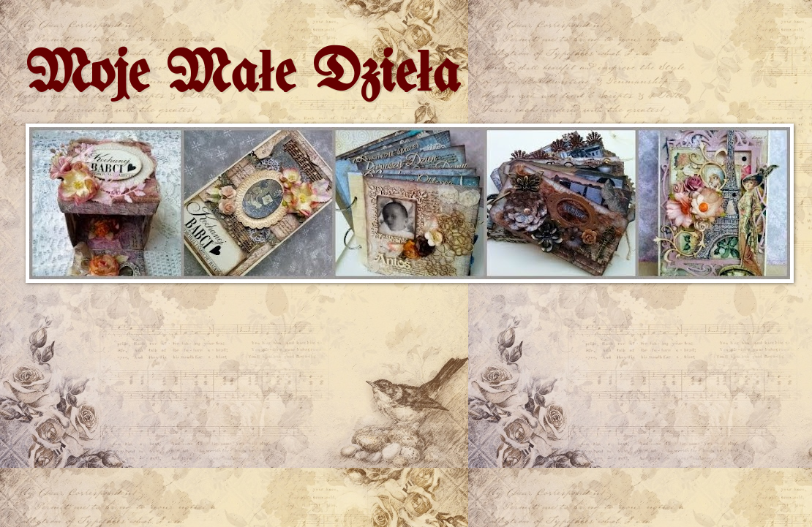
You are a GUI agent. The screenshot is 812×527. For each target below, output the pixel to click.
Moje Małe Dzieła (243, 75)
